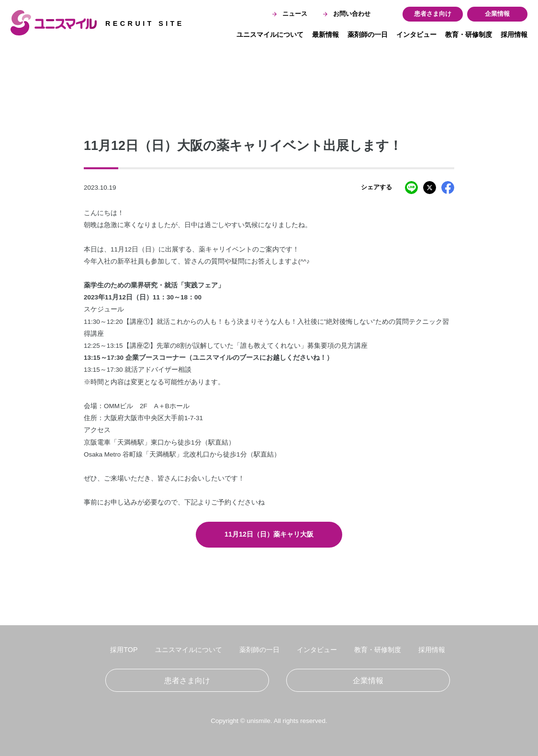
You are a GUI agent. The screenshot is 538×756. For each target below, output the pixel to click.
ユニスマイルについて (270, 34)
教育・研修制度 (469, 34)
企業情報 (497, 14)
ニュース (290, 14)
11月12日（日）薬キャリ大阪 (269, 534)
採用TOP (124, 650)
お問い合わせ (347, 14)
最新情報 (325, 34)
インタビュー (416, 34)
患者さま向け (433, 14)
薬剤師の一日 (368, 34)
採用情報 (514, 34)
